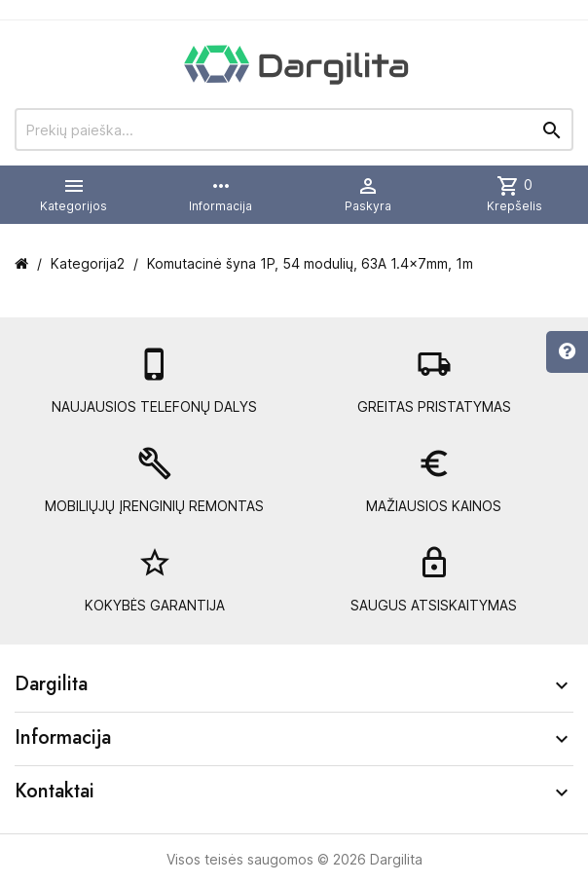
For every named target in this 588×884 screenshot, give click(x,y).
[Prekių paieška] (294, 129)
